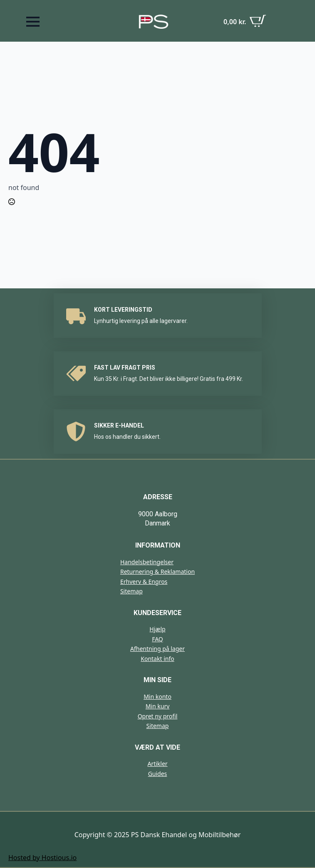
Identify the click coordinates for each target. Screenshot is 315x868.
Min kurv (158, 706)
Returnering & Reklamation (157, 572)
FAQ (157, 639)
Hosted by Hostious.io (42, 858)
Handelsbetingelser (147, 562)
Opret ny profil (158, 716)
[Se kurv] (245, 22)
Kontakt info (157, 659)
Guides (158, 774)
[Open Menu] (33, 22)
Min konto (157, 697)
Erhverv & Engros (144, 582)
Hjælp (157, 629)
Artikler (157, 764)
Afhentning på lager (157, 649)
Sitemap (131, 591)
